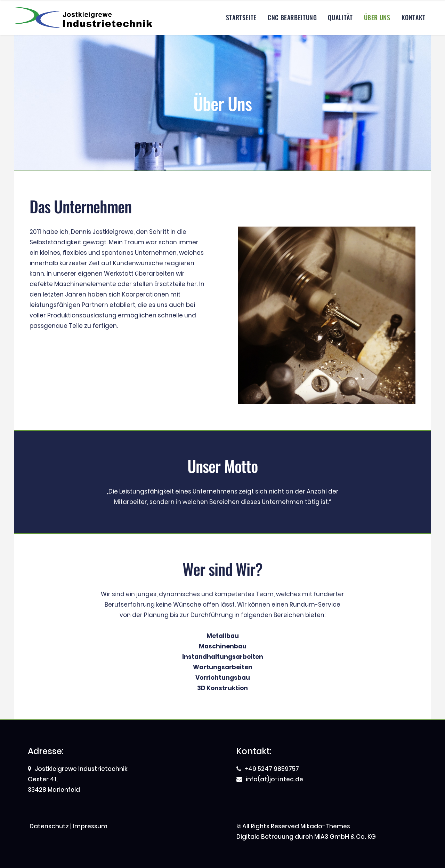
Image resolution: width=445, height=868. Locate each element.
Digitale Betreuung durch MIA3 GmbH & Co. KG (306, 837)
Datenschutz (49, 826)
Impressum (90, 826)
